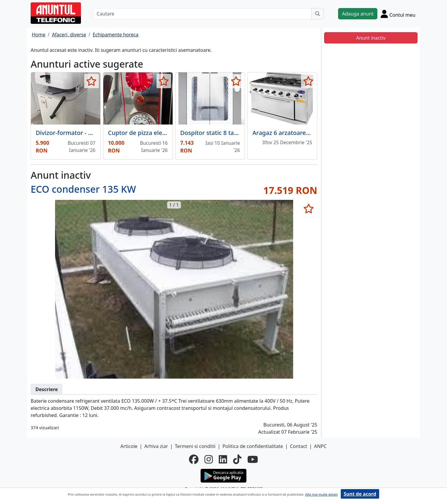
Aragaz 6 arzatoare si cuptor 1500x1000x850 (315, 133)
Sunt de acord (360, 494)
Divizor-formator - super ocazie (80, 133)
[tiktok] (237, 459)
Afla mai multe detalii (321, 494)
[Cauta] (318, 14)
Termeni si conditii (195, 446)
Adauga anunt (358, 14)
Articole (129, 446)
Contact (298, 446)
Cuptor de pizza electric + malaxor (156, 133)
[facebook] (194, 459)
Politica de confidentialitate (253, 446)
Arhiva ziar (156, 446)
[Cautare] (202, 14)
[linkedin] (223, 459)
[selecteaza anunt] (92, 81)
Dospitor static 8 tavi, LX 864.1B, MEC (233, 133)
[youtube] (253, 459)
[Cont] (398, 14)
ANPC (320, 446)
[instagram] (209, 459)
